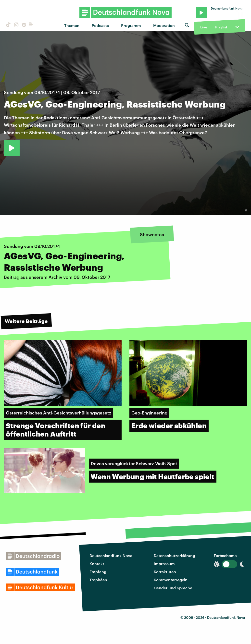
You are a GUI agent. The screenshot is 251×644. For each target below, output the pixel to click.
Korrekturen (165, 572)
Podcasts (100, 25)
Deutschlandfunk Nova (111, 555)
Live (204, 27)
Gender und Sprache (173, 588)
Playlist (221, 27)
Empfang (98, 572)
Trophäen (98, 580)
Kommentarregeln (171, 580)
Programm (131, 25)
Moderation (164, 25)
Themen (72, 25)
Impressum (164, 564)
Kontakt (97, 564)
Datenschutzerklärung (174, 555)
